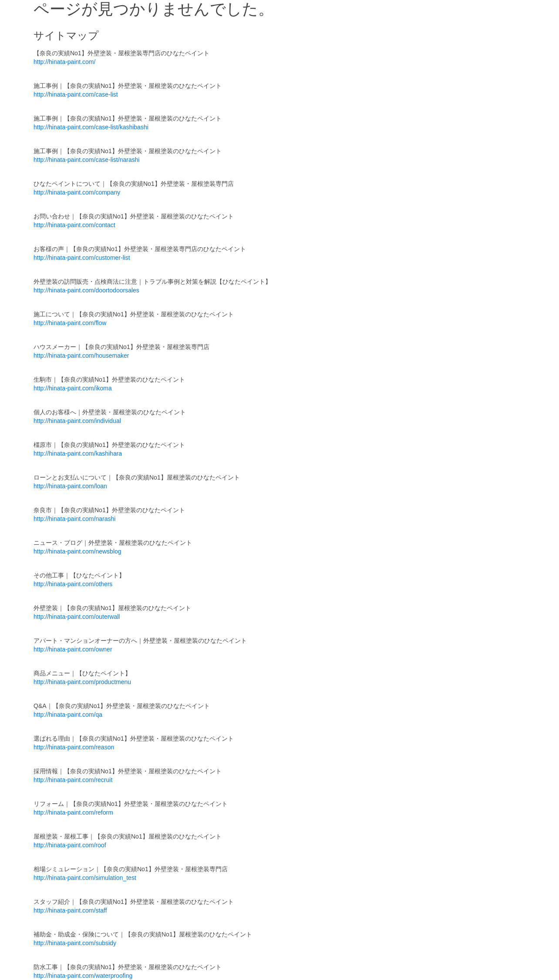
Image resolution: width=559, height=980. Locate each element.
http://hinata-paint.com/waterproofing (83, 976)
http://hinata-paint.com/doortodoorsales (86, 290)
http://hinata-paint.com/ (64, 62)
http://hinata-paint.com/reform (73, 812)
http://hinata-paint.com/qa (68, 715)
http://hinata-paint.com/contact (74, 225)
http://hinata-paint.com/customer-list (82, 258)
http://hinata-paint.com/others (73, 584)
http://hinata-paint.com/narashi (74, 519)
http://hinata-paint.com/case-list (76, 94)
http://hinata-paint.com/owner (73, 649)
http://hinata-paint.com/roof (70, 845)
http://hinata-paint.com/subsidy (75, 943)
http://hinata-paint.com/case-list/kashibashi (91, 127)
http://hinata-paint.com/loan (70, 486)
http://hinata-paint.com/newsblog (77, 551)
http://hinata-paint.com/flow (70, 323)
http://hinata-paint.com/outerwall (77, 617)
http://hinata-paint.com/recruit (73, 780)
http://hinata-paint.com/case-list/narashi (87, 160)
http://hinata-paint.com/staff (70, 910)
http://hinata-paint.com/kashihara (78, 453)
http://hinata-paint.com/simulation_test (85, 878)
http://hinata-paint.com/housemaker (81, 356)
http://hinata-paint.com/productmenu (82, 682)
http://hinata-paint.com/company (77, 192)
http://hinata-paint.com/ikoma (73, 388)
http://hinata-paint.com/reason (74, 747)
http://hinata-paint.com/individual (77, 421)
